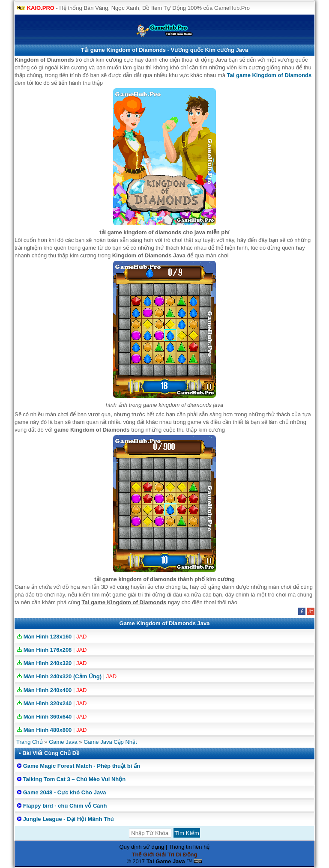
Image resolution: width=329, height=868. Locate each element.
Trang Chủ (30, 742)
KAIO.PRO (41, 8)
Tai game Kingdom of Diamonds (269, 75)
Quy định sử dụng (142, 847)
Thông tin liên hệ (189, 847)
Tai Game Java (166, 861)
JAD (82, 637)
